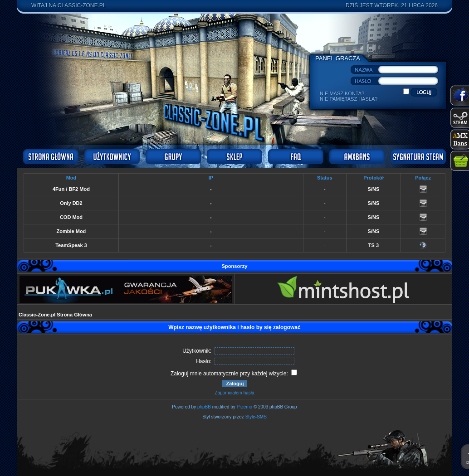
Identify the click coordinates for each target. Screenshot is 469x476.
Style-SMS (256, 417)
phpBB (204, 407)
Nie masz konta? (342, 93)
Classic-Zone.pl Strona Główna (55, 315)
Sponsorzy (234, 266)
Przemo (244, 407)
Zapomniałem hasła (234, 393)
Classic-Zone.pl (82, 5)
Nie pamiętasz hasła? (349, 99)
